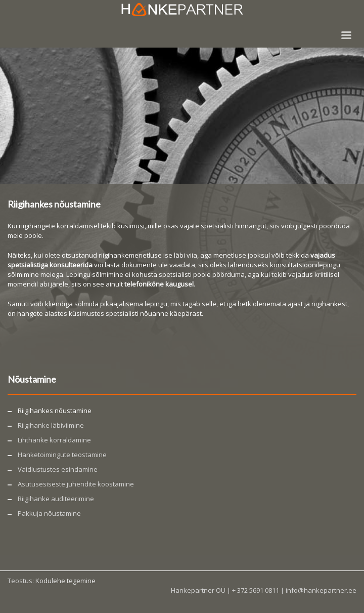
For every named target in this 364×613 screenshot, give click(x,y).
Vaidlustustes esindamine (58, 469)
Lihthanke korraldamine (54, 440)
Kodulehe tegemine (65, 581)
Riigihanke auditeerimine (56, 499)
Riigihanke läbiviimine (51, 425)
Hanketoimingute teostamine (62, 455)
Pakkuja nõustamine (49, 513)
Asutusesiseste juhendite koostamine (76, 484)
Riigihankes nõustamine (55, 411)
